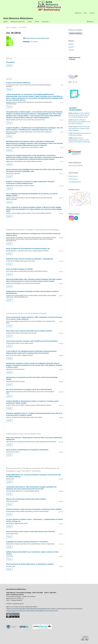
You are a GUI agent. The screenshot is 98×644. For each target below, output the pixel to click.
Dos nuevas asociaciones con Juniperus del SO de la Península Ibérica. (29, 389)
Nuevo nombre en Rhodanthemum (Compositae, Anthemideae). (27, 450)
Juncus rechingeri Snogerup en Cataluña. (20, 269)
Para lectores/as (73, 176)
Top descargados (75, 110)
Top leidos (73, 108)
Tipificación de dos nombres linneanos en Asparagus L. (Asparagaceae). (30, 259)
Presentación (10, 62)
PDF (10, 66)
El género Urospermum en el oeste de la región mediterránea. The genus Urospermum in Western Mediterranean (30, 182)
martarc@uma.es (18, 603)
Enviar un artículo (75, 33)
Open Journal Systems (76, 165)
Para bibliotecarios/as (75, 182)
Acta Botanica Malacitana (18, 18)
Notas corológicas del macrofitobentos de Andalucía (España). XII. (28, 249)
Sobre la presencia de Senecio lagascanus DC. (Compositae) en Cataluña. (30, 564)
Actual (5, 22)
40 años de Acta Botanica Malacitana (18, 83)
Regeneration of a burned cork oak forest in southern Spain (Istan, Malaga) (79, 128)
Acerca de (45, 22)
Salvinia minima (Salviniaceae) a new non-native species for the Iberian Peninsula (79, 140)
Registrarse (78, 13)
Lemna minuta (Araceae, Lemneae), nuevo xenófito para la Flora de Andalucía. (32, 341)
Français (71, 50)
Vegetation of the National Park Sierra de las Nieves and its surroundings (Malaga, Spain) (79, 115)
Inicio (8, 28)
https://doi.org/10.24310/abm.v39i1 (38, 38)
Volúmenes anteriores (18, 22)
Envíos (30, 22)
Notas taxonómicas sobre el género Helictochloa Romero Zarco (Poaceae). (31, 531)
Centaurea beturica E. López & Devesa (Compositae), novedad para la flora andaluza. (34, 509)
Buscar (90, 22)
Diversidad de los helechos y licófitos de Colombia (80, 134)
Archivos (14, 28)
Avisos (37, 22)
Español (71, 47)
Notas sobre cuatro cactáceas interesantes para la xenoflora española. (29, 331)
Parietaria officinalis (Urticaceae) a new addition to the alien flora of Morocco (79, 122)
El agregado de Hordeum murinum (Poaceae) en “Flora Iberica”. (27, 542)
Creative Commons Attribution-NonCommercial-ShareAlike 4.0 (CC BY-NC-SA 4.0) (32, 611)
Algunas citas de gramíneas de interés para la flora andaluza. (26, 499)
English (71, 44)
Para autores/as (73, 179)
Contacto (92, 13)
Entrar (85, 13)
